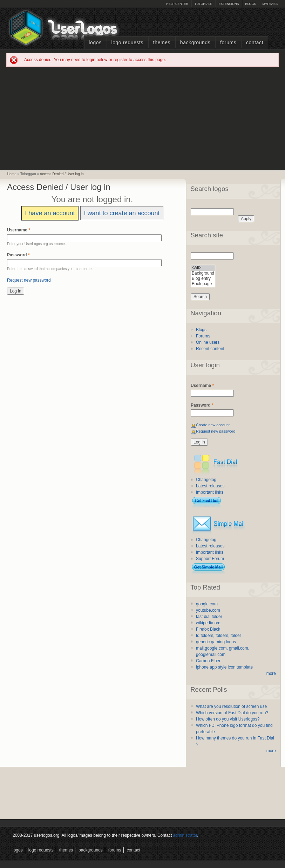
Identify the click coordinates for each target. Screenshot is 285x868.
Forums (228, 43)
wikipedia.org (208, 623)
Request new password (29, 280)
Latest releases (210, 486)
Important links (210, 492)
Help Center (177, 4)
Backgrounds (195, 43)
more (271, 673)
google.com (207, 604)
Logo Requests (127, 43)
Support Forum (210, 559)
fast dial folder (209, 617)
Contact (255, 43)
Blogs (250, 4)
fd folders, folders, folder (219, 636)
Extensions (229, 4)
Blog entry (203, 279)
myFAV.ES (270, 4)
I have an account (50, 213)
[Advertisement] (143, 118)
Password (18, 255)
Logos (95, 43)
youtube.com (208, 610)
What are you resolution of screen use (231, 706)
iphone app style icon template (224, 667)
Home (12, 174)
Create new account (213, 425)
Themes (162, 43)
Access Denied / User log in (62, 174)
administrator (185, 835)
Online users (208, 342)
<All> (203, 268)
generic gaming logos (216, 642)
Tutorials (203, 4)
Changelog (206, 480)
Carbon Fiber (208, 661)
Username (19, 230)
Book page (203, 284)
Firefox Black (208, 629)
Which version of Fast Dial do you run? (232, 713)
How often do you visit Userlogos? (228, 719)
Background (203, 273)
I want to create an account (122, 213)
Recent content (210, 349)
